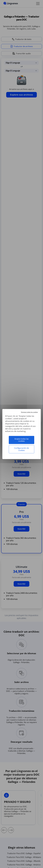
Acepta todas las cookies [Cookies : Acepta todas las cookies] (22, 440)
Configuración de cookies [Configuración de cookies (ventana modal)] (21, 449)
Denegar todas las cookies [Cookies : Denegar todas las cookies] (29, 412)
